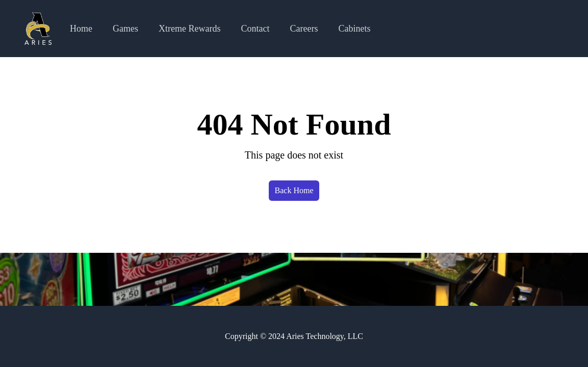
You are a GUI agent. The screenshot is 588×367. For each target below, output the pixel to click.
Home (81, 29)
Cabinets (355, 29)
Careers (304, 29)
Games (125, 29)
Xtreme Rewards (189, 29)
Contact (255, 29)
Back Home (294, 190)
